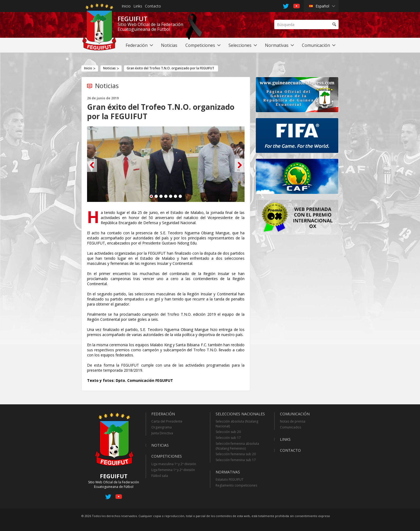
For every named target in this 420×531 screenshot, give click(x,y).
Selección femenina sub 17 (236, 460)
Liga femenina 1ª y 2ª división (173, 470)
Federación (163, 414)
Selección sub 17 (228, 438)
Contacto (153, 6)
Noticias (109, 68)
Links (138, 6)
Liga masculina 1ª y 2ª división (174, 464)
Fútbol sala (160, 476)
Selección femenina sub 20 (236, 454)
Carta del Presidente (167, 421)
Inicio (126, 6)
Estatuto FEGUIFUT (230, 479)
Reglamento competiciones (236, 485)
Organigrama (162, 427)
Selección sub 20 (228, 432)
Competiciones (167, 456)
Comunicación (295, 414)
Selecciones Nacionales (240, 414)
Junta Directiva (162, 433)
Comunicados (290, 427)
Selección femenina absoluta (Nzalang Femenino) (237, 446)
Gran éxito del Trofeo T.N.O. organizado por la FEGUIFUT (170, 68)
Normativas (228, 472)
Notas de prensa (293, 421)
